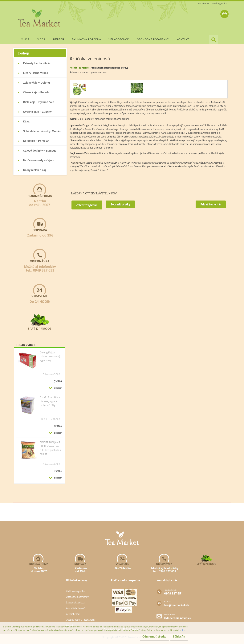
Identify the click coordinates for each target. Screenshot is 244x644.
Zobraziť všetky (124, 204)
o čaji (41, 39)
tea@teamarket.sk (177, 605)
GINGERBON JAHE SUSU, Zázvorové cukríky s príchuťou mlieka (50, 448)
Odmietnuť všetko (148, 636)
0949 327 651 (174, 593)
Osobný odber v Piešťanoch (80, 620)
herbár (59, 39)
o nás (25, 39)
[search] (213, 40)
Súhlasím (177, 636)
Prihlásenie (203, 3)
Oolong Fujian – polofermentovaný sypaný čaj (50, 356)
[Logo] (40, 18)
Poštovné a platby (75, 591)
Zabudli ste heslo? (75, 608)
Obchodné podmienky (77, 597)
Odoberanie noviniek (178, 618)
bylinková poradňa (86, 39)
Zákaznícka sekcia (75, 602)
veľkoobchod (119, 39)
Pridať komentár (209, 204)
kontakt (183, 39)
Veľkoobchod (73, 614)
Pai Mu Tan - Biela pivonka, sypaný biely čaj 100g (50, 401)
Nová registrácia (220, 3)
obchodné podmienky (153, 39)
